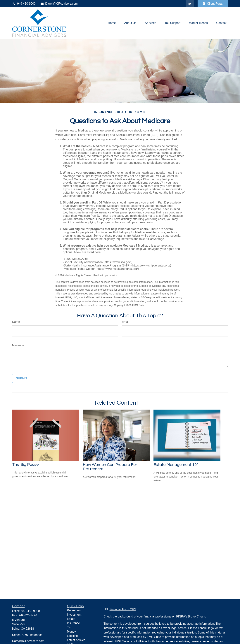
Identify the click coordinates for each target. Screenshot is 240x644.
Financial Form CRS (123, 609)
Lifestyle (72, 636)
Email (126, 322)
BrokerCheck (196, 616)
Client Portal (213, 4)
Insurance (73, 623)
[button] (112, 23)
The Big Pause (25, 465)
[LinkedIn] (190, 4)
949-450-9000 (24, 4)
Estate (71, 619)
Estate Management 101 (176, 465)
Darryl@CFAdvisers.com (59, 4)
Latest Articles (76, 640)
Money (71, 632)
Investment (74, 615)
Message (18, 345)
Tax (69, 627)
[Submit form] (22, 378)
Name (16, 322)
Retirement (74, 610)
